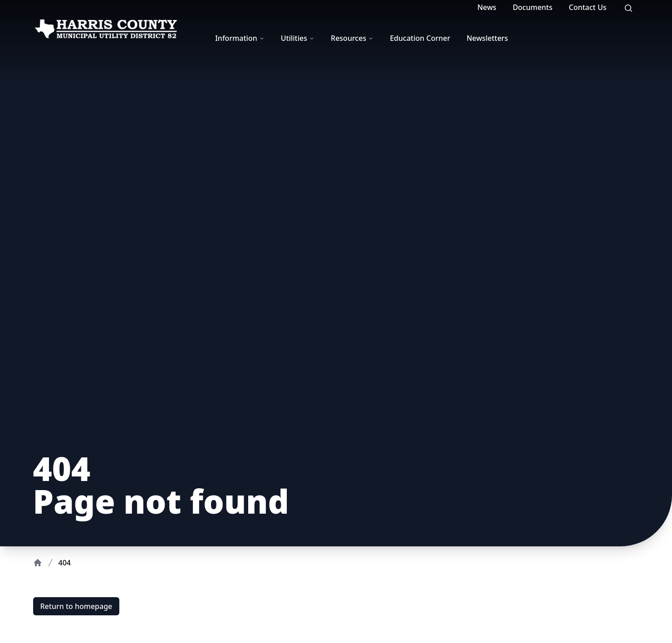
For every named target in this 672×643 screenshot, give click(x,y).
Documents (533, 7)
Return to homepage (76, 606)
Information (240, 38)
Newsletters (487, 38)
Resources (352, 38)
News (487, 7)
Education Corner (420, 38)
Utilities (298, 38)
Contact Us (588, 7)
